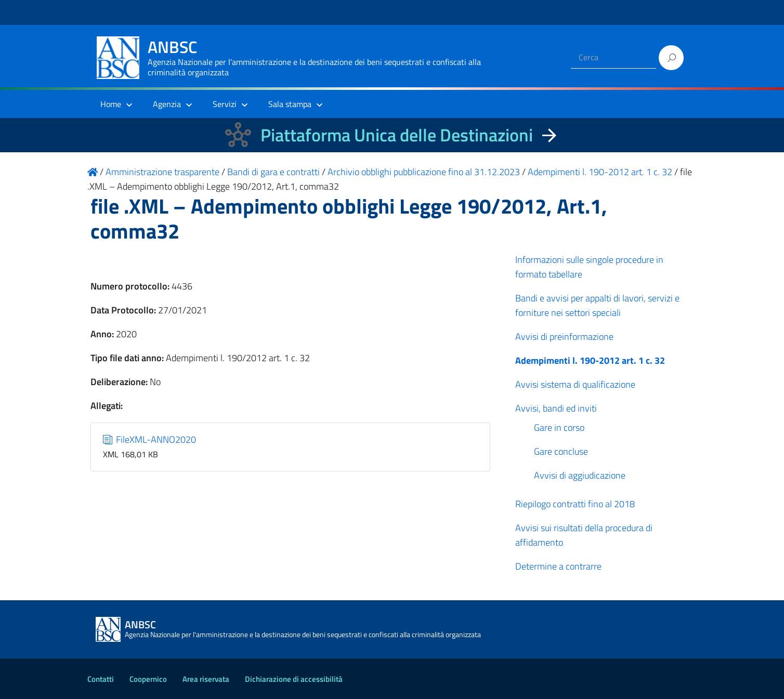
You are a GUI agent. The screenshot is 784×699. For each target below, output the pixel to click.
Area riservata (206, 679)
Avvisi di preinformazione (564, 337)
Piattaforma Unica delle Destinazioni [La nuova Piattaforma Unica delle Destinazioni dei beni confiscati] (397, 135)
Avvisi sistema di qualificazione (575, 384)
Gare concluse (561, 451)
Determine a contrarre (558, 566)
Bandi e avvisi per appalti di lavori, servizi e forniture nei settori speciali (597, 305)
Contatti (101, 679)
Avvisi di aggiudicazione (580, 475)
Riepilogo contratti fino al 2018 (575, 504)
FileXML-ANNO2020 (150, 439)
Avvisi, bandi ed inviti (556, 408)
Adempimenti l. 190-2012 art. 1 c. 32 (590, 360)
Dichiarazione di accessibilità (294, 679)
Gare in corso (559, 427)
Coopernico (148, 679)
